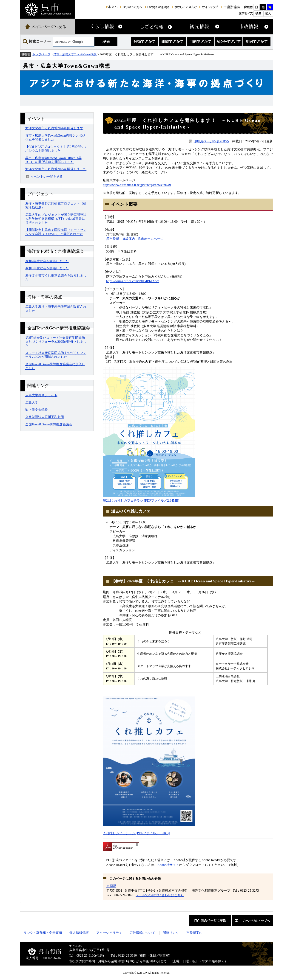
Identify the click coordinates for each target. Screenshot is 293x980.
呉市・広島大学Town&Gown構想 (75, 54)
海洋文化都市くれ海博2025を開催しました (56, 169)
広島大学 (32, 402)
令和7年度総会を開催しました (47, 261)
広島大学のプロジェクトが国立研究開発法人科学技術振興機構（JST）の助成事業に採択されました (56, 219)
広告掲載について (142, 933)
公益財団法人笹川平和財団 (45, 417)
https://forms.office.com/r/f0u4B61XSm (133, 281)
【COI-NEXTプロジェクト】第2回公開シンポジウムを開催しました (56, 149)
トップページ (41, 54)
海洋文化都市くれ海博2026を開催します (54, 128)
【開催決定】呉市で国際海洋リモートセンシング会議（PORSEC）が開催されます (56, 232)
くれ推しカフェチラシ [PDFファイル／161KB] (136, 833)
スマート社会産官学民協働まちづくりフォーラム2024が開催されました (56, 355)
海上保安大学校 (37, 410)
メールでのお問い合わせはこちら (160, 895)
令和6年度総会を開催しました (47, 268)
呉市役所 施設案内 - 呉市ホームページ (135, 239)
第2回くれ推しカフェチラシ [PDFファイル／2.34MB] (141, 500)
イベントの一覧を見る (47, 177)
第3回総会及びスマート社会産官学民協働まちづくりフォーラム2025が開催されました (56, 342)
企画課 (111, 886)
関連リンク (171, 933)
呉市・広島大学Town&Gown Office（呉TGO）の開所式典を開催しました (53, 160)
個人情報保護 (79, 933)
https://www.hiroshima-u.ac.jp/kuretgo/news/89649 (137, 185)
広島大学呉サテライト (41, 395)
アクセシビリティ (109, 933)
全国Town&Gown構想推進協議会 (49, 424)
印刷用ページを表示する (211, 141)
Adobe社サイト (168, 865)
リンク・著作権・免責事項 (43, 933)
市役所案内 (194, 933)
